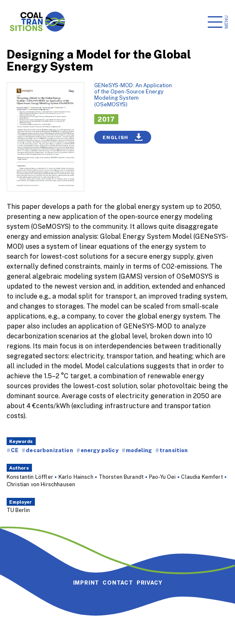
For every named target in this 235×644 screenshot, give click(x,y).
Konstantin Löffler (30, 477)
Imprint (86, 583)
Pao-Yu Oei (163, 477)
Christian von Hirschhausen (41, 484)
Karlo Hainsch (76, 477)
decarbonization (49, 450)
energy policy (99, 450)
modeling (139, 450)
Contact (118, 583)
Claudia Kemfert (202, 477)
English (123, 137)
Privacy (149, 583)
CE (15, 450)
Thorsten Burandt (121, 477)
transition (174, 450)
